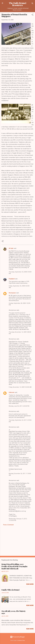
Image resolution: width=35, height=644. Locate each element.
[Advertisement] (17, 540)
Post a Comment (8, 525)
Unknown (12, 392)
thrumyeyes (12, 293)
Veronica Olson (21, 640)
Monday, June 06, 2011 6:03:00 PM (19, 406)
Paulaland (12, 279)
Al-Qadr (11, 248)
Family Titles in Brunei (10, 590)
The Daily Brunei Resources (17, 4)
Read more (30, 584)
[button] (32, 15)
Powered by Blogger (17, 637)
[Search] (32, 4)
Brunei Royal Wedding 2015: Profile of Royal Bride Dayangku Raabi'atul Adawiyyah (14, 566)
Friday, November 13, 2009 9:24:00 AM (20, 387)
